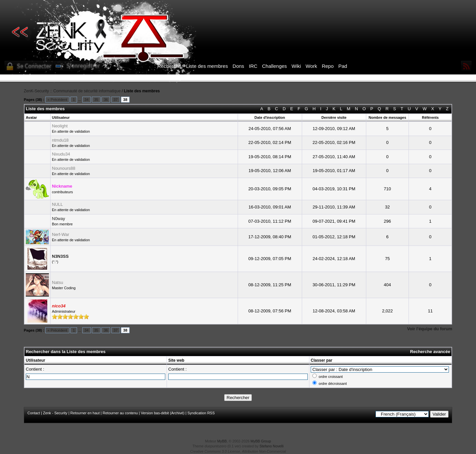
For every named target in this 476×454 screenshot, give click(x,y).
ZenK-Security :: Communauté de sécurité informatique (72, 91)
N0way (59, 219)
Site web (176, 360)
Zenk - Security (55, 413)
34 (87, 100)
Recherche (169, 66)
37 (116, 100)
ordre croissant (331, 377)
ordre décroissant (333, 384)
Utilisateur (36, 360)
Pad (343, 66)
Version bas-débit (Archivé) (163, 413)
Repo (328, 66)
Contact (34, 413)
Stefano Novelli (272, 446)
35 (96, 100)
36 (106, 100)
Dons (238, 66)
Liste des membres (207, 66)
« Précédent (57, 100)
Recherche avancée (430, 352)
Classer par (321, 360)
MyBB (222, 441)
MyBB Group (261, 441)
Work (312, 66)
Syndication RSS (201, 413)
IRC (253, 66)
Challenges (275, 66)
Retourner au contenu (120, 413)
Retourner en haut (85, 413)
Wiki (296, 66)
